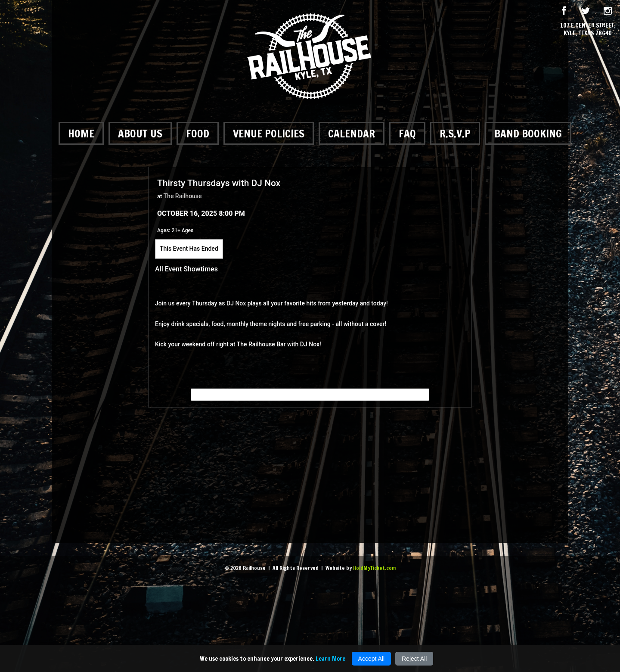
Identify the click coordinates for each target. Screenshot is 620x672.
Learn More (330, 659)
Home (81, 133)
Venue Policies (269, 133)
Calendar (352, 133)
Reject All (414, 659)
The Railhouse (183, 196)
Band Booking (528, 133)
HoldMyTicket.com (374, 568)
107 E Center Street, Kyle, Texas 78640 (588, 29)
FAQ (407, 133)
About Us (140, 133)
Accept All (371, 659)
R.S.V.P (455, 133)
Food (198, 133)
